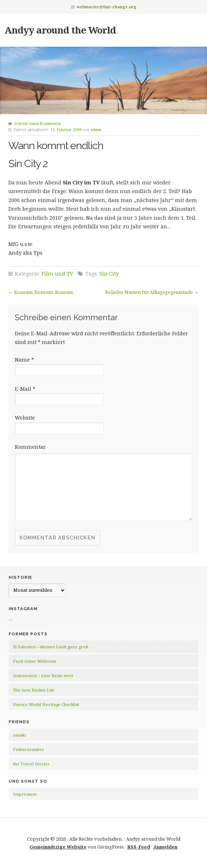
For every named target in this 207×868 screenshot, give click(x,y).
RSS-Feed (139, 847)
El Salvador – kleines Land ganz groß (51, 647)
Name (24, 360)
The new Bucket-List (33, 690)
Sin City (109, 274)
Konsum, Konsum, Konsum (44, 292)
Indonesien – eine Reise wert (43, 675)
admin (96, 130)
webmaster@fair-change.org (107, 7)
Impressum (25, 794)
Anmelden (165, 847)
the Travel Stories (31, 764)
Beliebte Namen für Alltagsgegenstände (149, 292)
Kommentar (30, 447)
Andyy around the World (60, 30)
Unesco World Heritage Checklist (46, 704)
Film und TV (57, 274)
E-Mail (25, 389)
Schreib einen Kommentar (37, 124)
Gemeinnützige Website (58, 847)
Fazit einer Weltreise (35, 661)
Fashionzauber (28, 749)
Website (25, 418)
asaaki (19, 735)
